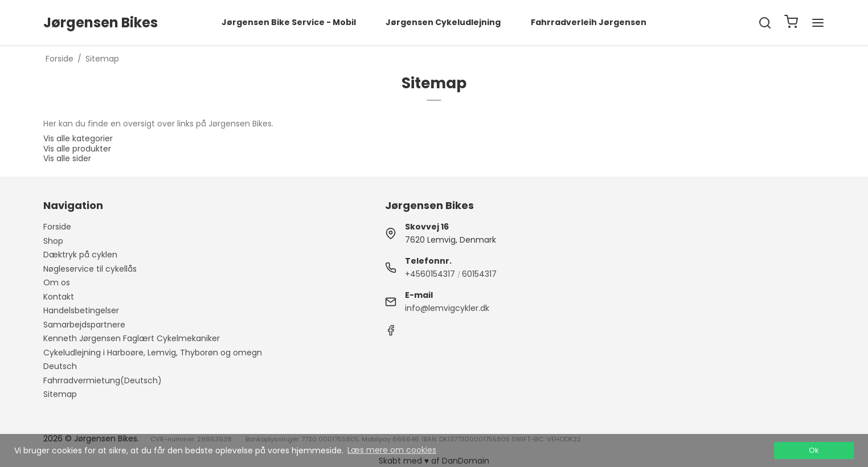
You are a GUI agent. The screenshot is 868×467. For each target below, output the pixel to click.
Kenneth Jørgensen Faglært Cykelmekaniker (132, 338)
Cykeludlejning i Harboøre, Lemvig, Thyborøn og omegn (153, 353)
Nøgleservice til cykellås (90, 269)
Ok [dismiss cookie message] (814, 450)
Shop (53, 241)
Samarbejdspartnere (84, 325)
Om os (57, 282)
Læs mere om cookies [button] (392, 450)
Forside (57, 227)
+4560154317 (430, 274)
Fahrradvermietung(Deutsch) (103, 380)
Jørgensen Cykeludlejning (443, 22)
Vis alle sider (67, 158)
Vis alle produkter (77, 149)
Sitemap (60, 394)
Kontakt (59, 297)
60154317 (479, 274)
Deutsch (60, 366)
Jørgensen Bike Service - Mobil (289, 22)
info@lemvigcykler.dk (447, 308)
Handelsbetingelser (81, 310)
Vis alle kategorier (78, 138)
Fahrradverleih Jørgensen (589, 22)
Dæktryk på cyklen (80, 255)
